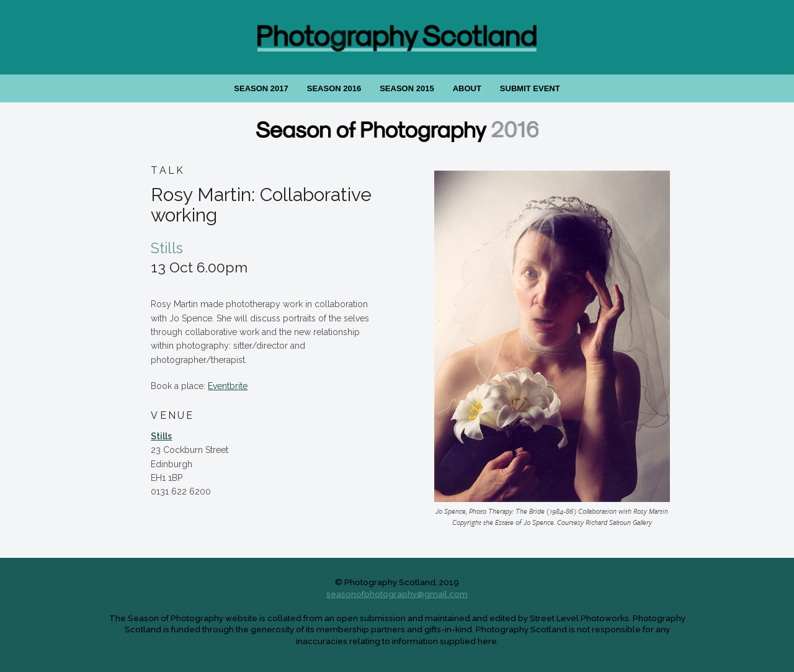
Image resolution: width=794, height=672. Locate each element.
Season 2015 (407, 88)
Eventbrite (228, 386)
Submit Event (530, 88)
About (467, 88)
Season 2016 (334, 88)
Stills (161, 436)
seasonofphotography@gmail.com (397, 594)
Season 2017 (261, 88)
